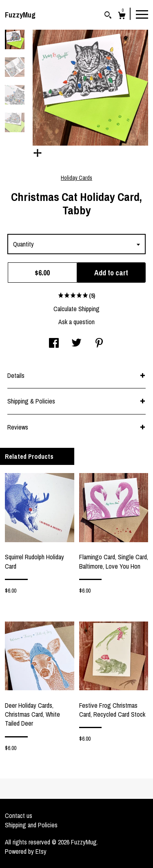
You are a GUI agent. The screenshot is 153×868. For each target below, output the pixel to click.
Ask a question (76, 322)
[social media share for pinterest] (99, 344)
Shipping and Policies (31, 825)
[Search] (108, 16)
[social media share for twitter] (76, 344)
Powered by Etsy (26, 851)
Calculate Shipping (76, 309)
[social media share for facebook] (54, 344)
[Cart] (122, 16)
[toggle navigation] (142, 14)
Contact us (19, 816)
